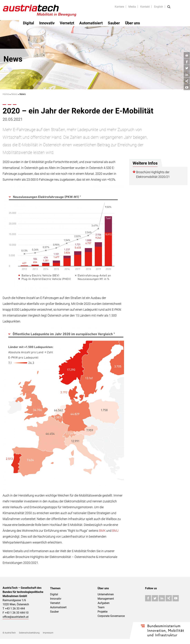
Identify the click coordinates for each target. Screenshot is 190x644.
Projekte (103, 612)
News (14, 94)
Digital (28, 23)
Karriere (119, 7)
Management (106, 599)
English (159, 7)
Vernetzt (67, 23)
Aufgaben (104, 603)
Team (101, 607)
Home (6, 94)
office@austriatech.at (16, 617)
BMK (102, 531)
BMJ (115, 531)
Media (132, 7)
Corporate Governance (111, 616)
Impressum (48, 633)
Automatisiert (91, 23)
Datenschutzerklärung (29, 633)
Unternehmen (106, 594)
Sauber (114, 23)
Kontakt (145, 7)
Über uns (132, 23)
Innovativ (47, 23)
